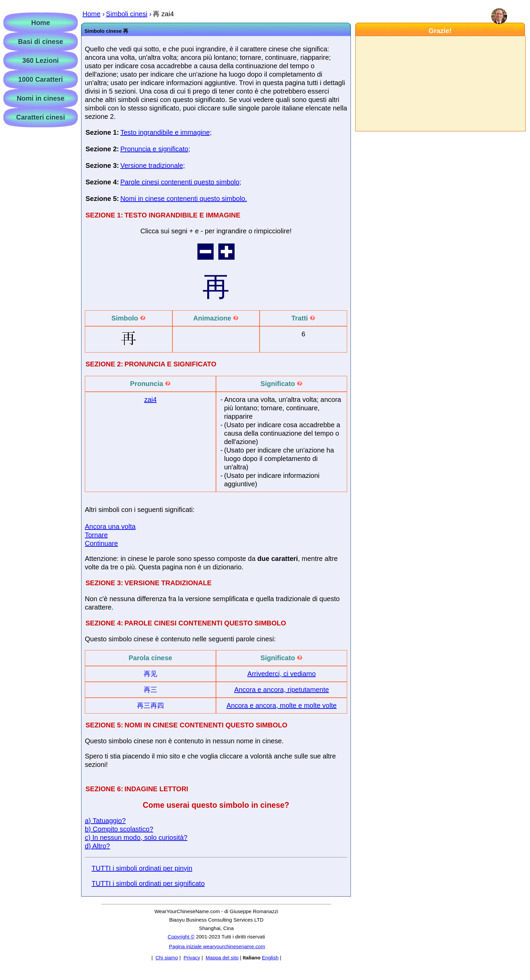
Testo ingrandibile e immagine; (166, 132)
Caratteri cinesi (41, 117)
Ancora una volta (110, 526)
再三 (150, 690)
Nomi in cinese (40, 98)
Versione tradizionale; (153, 165)
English (270, 958)
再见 (150, 674)
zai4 (151, 399)
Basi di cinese (40, 42)
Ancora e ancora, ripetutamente (282, 690)
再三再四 (150, 705)
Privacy (192, 958)
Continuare (101, 543)
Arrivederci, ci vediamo (282, 674)
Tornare (96, 535)
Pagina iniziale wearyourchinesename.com (217, 946)
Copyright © (181, 937)
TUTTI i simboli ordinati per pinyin (142, 868)
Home (41, 23)
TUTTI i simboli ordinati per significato (148, 883)
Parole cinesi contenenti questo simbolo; (181, 182)
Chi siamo (167, 958)
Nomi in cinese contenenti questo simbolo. (184, 199)
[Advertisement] (440, 84)
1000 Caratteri (41, 79)
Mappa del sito (222, 958)
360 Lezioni (41, 60)
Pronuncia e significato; (155, 149)
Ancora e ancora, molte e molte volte (282, 705)
